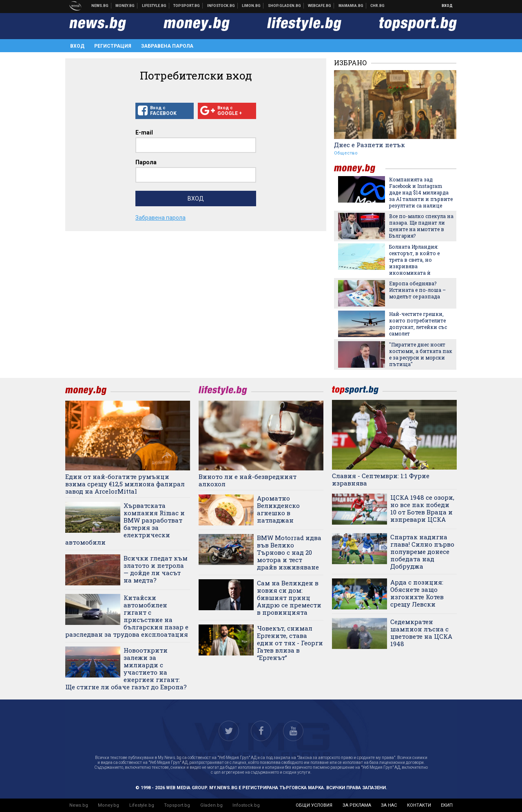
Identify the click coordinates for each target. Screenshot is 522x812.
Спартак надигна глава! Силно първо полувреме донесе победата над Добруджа (422, 552)
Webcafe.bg (320, 6)
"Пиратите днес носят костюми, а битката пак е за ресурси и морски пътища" (421, 354)
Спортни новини (187, 6)
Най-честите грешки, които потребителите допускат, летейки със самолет (418, 324)
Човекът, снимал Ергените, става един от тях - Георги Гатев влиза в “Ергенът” (290, 643)
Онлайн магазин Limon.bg (251, 6)
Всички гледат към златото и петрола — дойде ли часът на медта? (156, 569)
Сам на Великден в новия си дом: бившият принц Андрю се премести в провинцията (289, 598)
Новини (100, 6)
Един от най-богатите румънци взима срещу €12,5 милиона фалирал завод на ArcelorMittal (125, 484)
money (360, 169)
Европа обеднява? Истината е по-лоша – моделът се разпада (417, 290)
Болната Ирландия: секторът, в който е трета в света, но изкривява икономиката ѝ (414, 260)
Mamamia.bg (351, 6)
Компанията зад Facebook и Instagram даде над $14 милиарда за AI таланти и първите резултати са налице (421, 192)
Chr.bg (377, 6)
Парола (146, 162)
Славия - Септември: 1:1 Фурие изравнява (381, 479)
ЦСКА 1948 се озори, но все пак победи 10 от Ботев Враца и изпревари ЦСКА (422, 508)
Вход (447, 6)
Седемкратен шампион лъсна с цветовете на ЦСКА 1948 (421, 633)
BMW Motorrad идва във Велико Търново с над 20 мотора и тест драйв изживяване (289, 552)
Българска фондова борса (221, 6)
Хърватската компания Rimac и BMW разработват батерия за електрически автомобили (125, 524)
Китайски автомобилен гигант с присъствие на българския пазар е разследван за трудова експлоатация (127, 616)
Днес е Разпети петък (369, 145)
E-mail (144, 132)
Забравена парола (167, 46)
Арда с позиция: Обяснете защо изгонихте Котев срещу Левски (417, 593)
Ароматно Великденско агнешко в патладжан (278, 509)
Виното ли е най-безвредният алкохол (248, 480)
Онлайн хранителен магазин (285, 6)
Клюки (154, 6)
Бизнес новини (125, 6)
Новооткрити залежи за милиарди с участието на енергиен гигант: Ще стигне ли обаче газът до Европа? (126, 669)
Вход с (165, 111)
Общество (346, 153)
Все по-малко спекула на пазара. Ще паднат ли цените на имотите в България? (421, 226)
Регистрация (113, 46)
